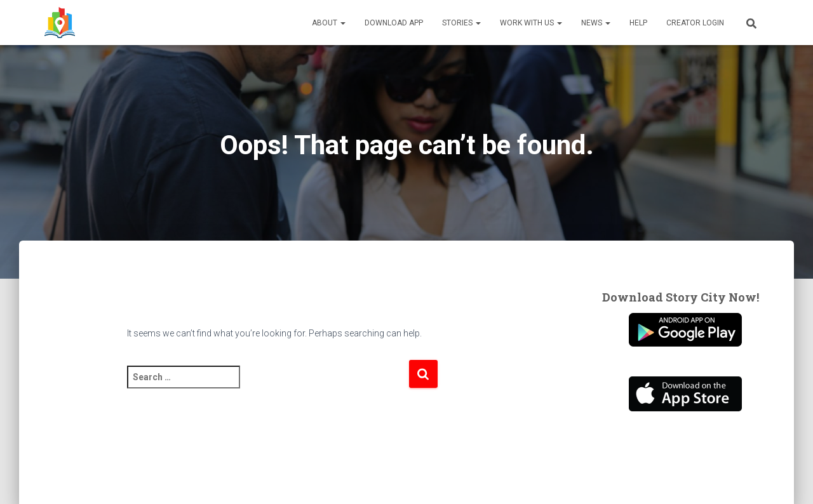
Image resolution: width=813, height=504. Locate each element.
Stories (461, 23)
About (329, 23)
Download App (394, 23)
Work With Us (531, 23)
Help (638, 23)
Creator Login (695, 23)
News (596, 23)
